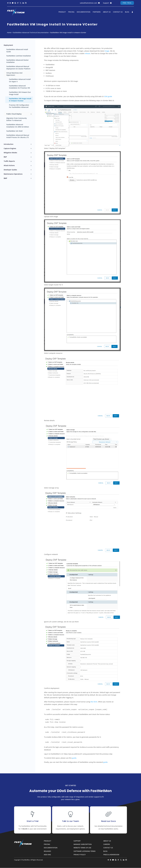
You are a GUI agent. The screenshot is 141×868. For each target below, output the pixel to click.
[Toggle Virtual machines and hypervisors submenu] (31, 74)
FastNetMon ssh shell (14, 131)
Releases (47, 851)
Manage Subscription (83, 844)
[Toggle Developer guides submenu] (31, 170)
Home (9, 33)
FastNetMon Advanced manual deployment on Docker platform (18, 67)
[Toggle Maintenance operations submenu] (31, 174)
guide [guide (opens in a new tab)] (105, 762)
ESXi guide (108, 96)
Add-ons (47, 855)
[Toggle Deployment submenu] (31, 45)
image (107, 51)
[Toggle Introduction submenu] (31, 144)
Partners (97, 12)
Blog (127, 12)
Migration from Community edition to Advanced (17, 119)
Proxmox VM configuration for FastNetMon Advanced (19, 106)
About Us (107, 12)
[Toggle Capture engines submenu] (31, 149)
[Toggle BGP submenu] (31, 157)
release (88, 53)
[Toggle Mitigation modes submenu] (31, 153)
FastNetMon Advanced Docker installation (18, 61)
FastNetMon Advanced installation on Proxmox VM (19, 87)
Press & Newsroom (111, 855)
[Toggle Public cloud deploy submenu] (31, 114)
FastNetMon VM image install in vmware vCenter (20, 100)
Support (106, 3)
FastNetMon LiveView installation (19, 56)
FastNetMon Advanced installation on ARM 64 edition (18, 126)
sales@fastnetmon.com (88, 3)
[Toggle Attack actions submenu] (31, 166)
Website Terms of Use (82, 848)
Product (62, 12)
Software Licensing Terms (85, 851)
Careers (107, 844)
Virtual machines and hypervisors (14, 74)
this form (94, 702)
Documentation (84, 12)
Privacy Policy (80, 855)
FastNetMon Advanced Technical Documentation (31, 33)
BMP (5, 178)
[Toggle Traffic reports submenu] (31, 161)
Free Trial (127, 3)
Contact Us (118, 12)
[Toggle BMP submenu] (31, 178)
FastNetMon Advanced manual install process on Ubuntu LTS (18, 136)
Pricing (71, 12)
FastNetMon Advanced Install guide (17, 50)
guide (74, 758)
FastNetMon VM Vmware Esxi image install (20, 93)
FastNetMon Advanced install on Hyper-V (20, 80)
